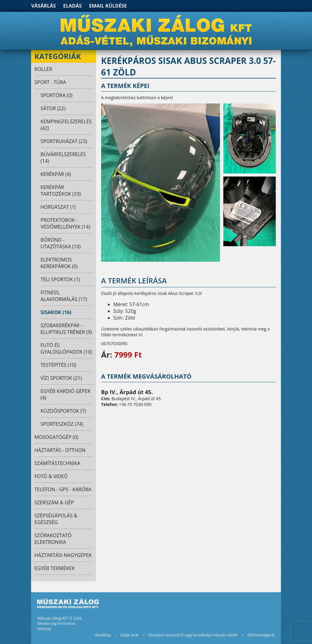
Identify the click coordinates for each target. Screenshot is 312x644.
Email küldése (108, 6)
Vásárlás (43, 6)
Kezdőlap (103, 635)
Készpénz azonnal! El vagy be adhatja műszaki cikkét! (193, 635)
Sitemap (44, 629)
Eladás (72, 6)
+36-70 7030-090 (135, 404)
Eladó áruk (130, 635)
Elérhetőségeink (261, 635)
